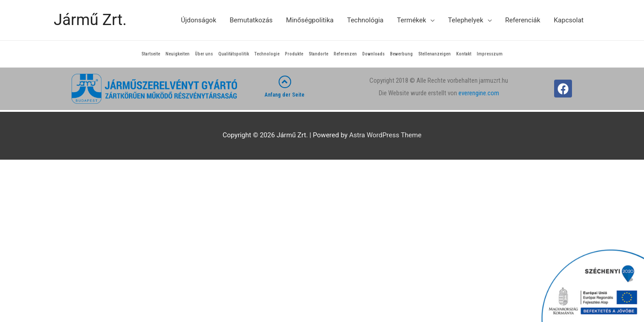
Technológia (365, 20)
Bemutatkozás (251, 20)
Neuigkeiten (178, 54)
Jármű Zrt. (90, 20)
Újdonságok (198, 20)
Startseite (151, 54)
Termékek (411, 20)
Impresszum (490, 54)
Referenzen (345, 54)
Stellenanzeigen (434, 54)
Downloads (373, 54)
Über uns (204, 54)
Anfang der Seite (285, 95)
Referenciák (523, 20)
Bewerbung (401, 54)
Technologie (267, 54)
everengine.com (479, 93)
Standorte (318, 54)
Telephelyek (466, 20)
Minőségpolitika (310, 20)
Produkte (294, 54)
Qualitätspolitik (234, 54)
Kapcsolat (569, 20)
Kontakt (464, 54)
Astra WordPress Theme (386, 135)
